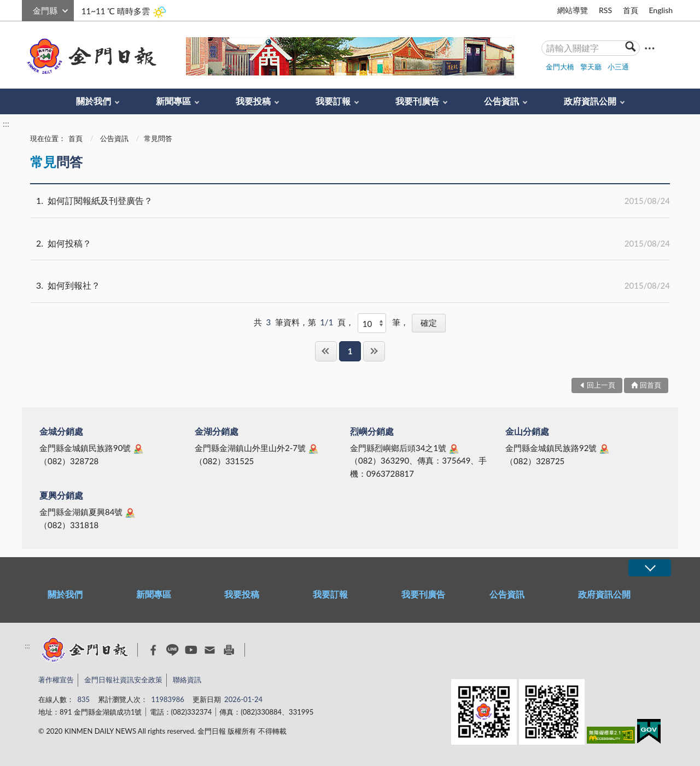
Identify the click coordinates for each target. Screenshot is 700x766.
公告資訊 (501, 101)
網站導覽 (573, 10)
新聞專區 (173, 101)
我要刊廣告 (417, 101)
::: (28, 9)
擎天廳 (591, 67)
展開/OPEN (650, 568)
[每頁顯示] (372, 323)
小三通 (618, 67)
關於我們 (94, 101)
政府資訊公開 (590, 101)
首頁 (631, 10)
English (661, 10)
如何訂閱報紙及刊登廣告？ (350, 201)
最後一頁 (374, 351)
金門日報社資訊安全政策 (123, 680)
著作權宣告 (56, 680)
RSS (605, 10)
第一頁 (326, 351)
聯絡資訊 (187, 680)
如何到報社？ (350, 286)
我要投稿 (253, 101)
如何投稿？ (350, 244)
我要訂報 (333, 101)
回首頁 (651, 385)
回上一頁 (601, 385)
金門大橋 (560, 67)
